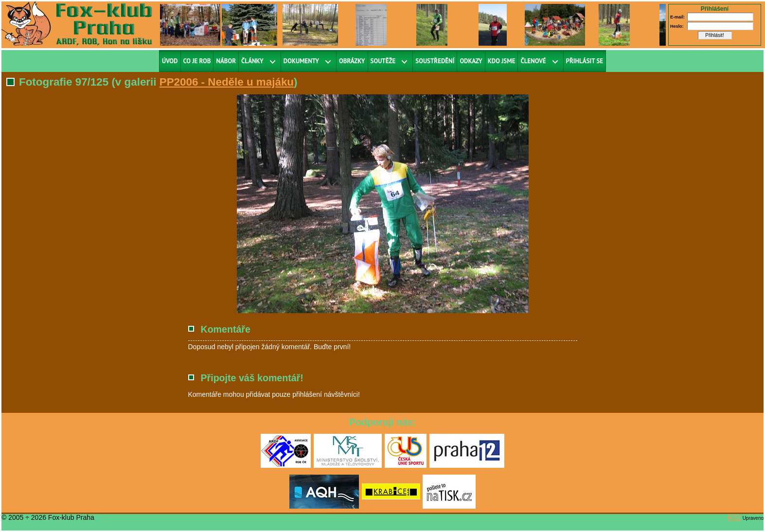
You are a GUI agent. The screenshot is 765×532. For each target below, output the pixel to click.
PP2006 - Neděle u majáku (227, 82)
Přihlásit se (585, 61)
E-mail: (677, 17)
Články (252, 61)
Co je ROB (197, 61)
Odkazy (471, 61)
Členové (533, 61)
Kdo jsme (502, 61)
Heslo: (677, 26)
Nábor (226, 61)
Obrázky (352, 61)
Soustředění (435, 61)
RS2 (734, 517)
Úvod (170, 61)
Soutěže (383, 61)
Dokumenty (301, 61)
